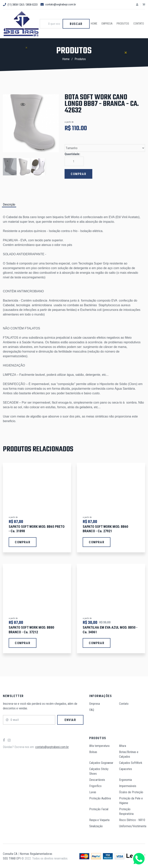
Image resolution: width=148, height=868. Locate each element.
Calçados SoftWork (131, 762)
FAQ (92, 709)
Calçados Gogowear (101, 762)
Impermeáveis (128, 785)
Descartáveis (97, 779)
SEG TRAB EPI (12, 858)
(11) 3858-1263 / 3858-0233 (20, 5)
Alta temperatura (99, 745)
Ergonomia (125, 779)
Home (96, 24)
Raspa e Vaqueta (99, 819)
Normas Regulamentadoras (36, 853)
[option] (31, 123)
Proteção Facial (99, 809)
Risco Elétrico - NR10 (132, 819)
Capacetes (126, 768)
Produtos (124, 24)
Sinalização (96, 826)
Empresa (109, 24)
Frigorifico (95, 785)
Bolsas (93, 751)
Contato (139, 24)
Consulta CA (10, 853)
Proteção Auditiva (100, 798)
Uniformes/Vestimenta (133, 826)
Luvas (93, 792)
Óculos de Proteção (131, 792)
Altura (123, 745)
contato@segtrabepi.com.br (58, 4)
